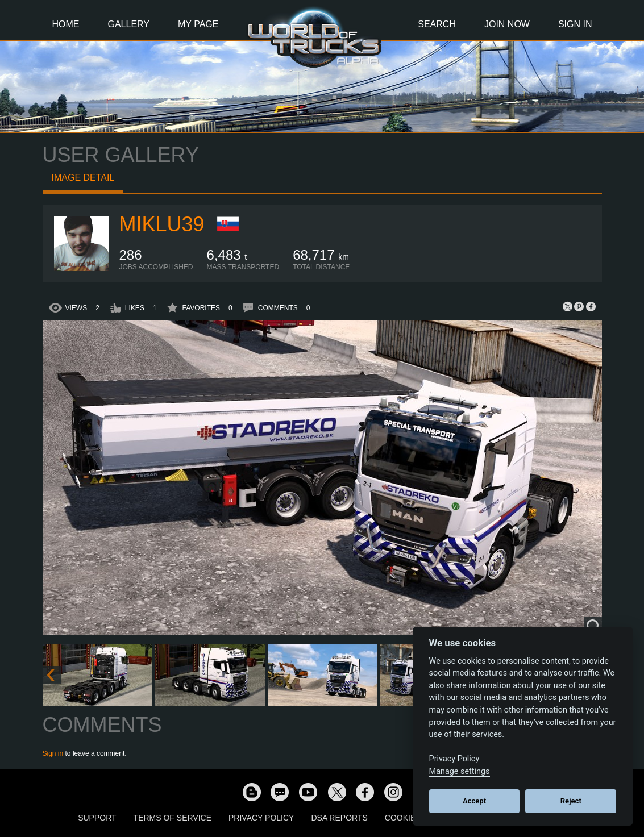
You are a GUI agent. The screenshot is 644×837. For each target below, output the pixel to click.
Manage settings (460, 771)
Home (66, 24)
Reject (571, 801)
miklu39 (162, 224)
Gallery (129, 24)
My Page (198, 24)
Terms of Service (173, 818)
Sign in (53, 753)
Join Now (507, 24)
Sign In (575, 24)
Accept (474, 801)
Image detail (83, 178)
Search (437, 24)
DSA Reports (339, 818)
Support (97, 818)
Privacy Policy (261, 818)
